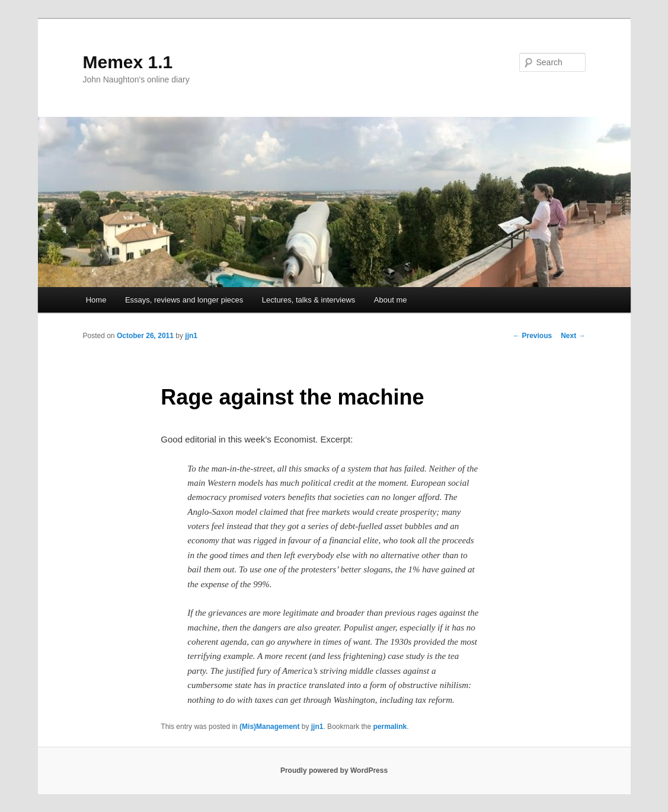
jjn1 (191, 336)
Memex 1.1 (128, 62)
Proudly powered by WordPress (334, 770)
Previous (532, 336)
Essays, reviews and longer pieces (184, 300)
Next (573, 336)
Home (96, 300)
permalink (390, 727)
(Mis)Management (269, 727)
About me (391, 300)
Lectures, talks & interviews (309, 300)
